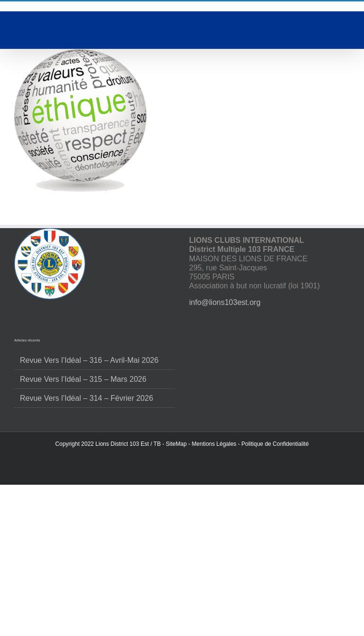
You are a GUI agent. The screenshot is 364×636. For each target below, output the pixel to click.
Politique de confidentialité (182, 625)
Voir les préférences (182, 604)
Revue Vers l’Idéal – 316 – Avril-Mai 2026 (89, 431)
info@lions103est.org (225, 374)
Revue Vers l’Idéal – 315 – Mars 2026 (83, 451)
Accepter (182, 552)
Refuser (182, 578)
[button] (350, 468)
